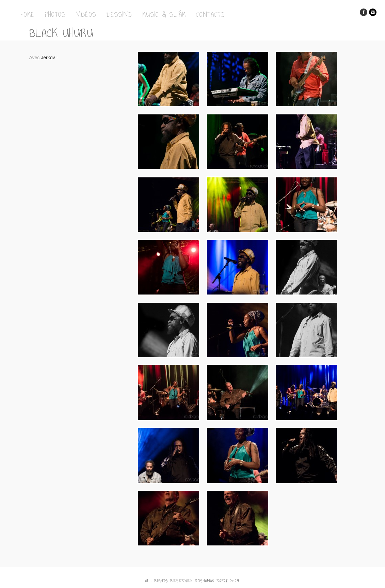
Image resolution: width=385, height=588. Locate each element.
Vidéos (86, 14)
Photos (55, 14)
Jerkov (48, 58)
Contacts (211, 14)
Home (28, 14)
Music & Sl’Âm (164, 14)
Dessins (119, 14)
